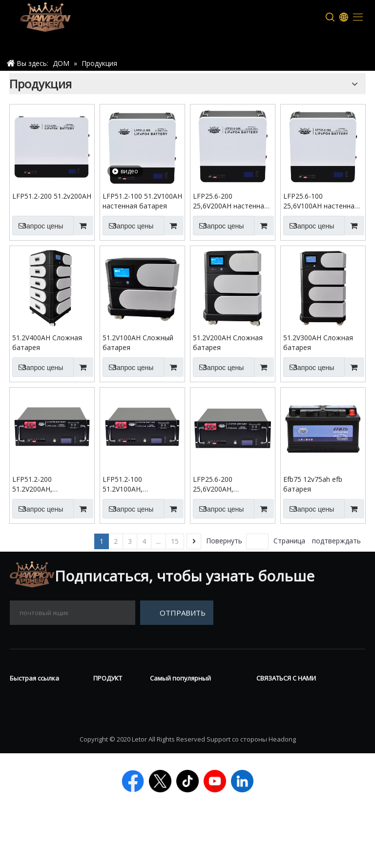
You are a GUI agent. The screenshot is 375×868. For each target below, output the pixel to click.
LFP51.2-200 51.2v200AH (52, 196)
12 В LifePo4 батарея (189, 724)
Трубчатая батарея (113, 715)
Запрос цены (38, 226)
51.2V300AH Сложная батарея (318, 342)
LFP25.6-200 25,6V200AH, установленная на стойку (223, 484)
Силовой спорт (110, 741)
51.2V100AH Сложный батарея (138, 342)
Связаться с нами (43, 724)
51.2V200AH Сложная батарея (228, 342)
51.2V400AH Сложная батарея (47, 342)
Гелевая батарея (182, 695)
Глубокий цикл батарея (195, 710)
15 (175, 541)
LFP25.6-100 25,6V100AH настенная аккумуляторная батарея (321, 201)
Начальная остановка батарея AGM (192, 744)
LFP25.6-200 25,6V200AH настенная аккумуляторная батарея (230, 201)
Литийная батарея (112, 766)
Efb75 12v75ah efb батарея (313, 484)
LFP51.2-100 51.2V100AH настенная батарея (142, 201)
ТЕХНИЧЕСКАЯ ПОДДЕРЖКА (38, 744)
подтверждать (336, 541)
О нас (20, 710)
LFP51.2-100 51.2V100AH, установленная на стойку (133, 484)
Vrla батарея (117, 695)
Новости (26, 695)
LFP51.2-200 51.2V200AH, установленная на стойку (42, 484)
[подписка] (177, 613)
